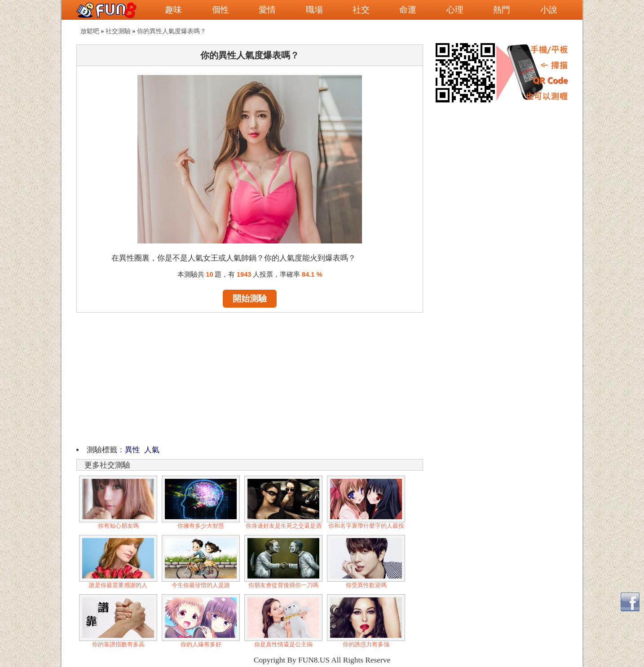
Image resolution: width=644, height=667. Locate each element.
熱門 (502, 10)
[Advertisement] (250, 377)
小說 (549, 10)
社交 (361, 10)
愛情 (267, 10)
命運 (408, 10)
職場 (314, 10)
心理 (455, 10)
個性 (221, 10)
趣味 (173, 10)
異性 (132, 450)
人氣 (152, 450)
